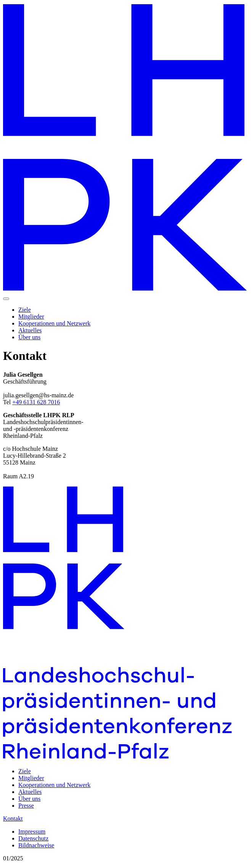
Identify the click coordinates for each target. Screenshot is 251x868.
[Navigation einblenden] (6, 299)
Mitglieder (31, 317)
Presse (26, 806)
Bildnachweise (36, 845)
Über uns (29, 337)
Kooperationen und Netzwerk (54, 323)
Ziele (25, 310)
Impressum (32, 832)
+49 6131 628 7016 (36, 402)
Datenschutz (33, 838)
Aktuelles (30, 330)
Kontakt (13, 819)
